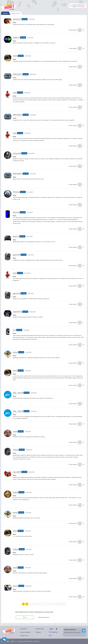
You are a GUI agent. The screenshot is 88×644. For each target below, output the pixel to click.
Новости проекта (25, 632)
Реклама (38, 632)
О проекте (23, 629)
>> (65, 604)
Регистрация (81, 7)
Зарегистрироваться (44, 617)
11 (61, 604)
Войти (74, 7)
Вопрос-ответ (40, 629)
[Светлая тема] (57, 629)
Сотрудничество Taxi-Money (25, 641)
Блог (50, 635)
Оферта (13, 641)
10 (58, 604)
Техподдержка (53, 632)
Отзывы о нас (24, 636)
